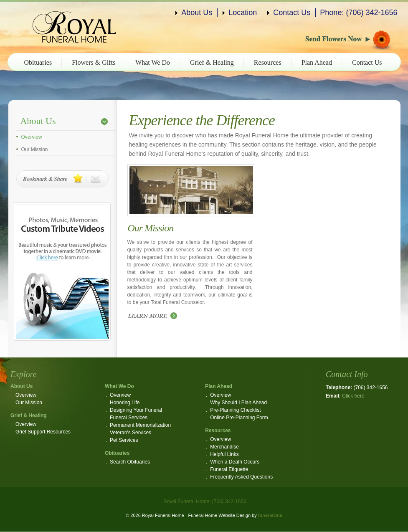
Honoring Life (125, 403)
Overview (32, 137)
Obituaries (38, 62)
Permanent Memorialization (140, 425)
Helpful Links (224, 454)
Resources (268, 62)
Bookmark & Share (62, 179)
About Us (197, 13)
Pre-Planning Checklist (235, 410)
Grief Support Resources (43, 432)
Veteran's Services (131, 433)
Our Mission (35, 149)
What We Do (153, 62)
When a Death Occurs (235, 462)
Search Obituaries (130, 462)
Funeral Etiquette (229, 469)
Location (243, 13)
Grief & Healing (212, 62)
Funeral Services (129, 418)
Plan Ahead (317, 62)
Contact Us (292, 13)
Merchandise (224, 447)
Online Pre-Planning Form (239, 418)
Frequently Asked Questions (241, 477)
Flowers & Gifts (94, 62)
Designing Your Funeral (136, 410)
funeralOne (270, 515)
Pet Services (124, 440)
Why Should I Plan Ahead (238, 403)
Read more (154, 316)
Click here (353, 396)
